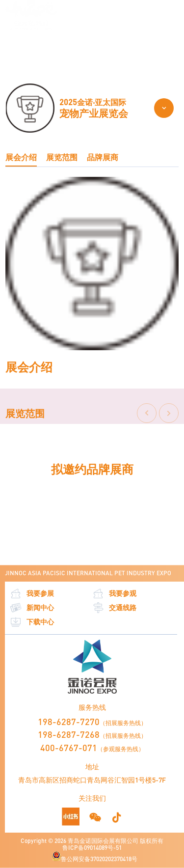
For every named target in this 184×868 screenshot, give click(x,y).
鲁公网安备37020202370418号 (95, 857)
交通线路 (114, 608)
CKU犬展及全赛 (124, 47)
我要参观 (114, 594)
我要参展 (32, 594)
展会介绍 (21, 157)
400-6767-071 (69, 748)
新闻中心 (32, 608)
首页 (11, 47)
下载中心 (32, 622)
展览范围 (84, 47)
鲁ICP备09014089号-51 (92, 848)
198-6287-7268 (69, 734)
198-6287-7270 (69, 722)
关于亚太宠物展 (45, 47)
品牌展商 (103, 157)
